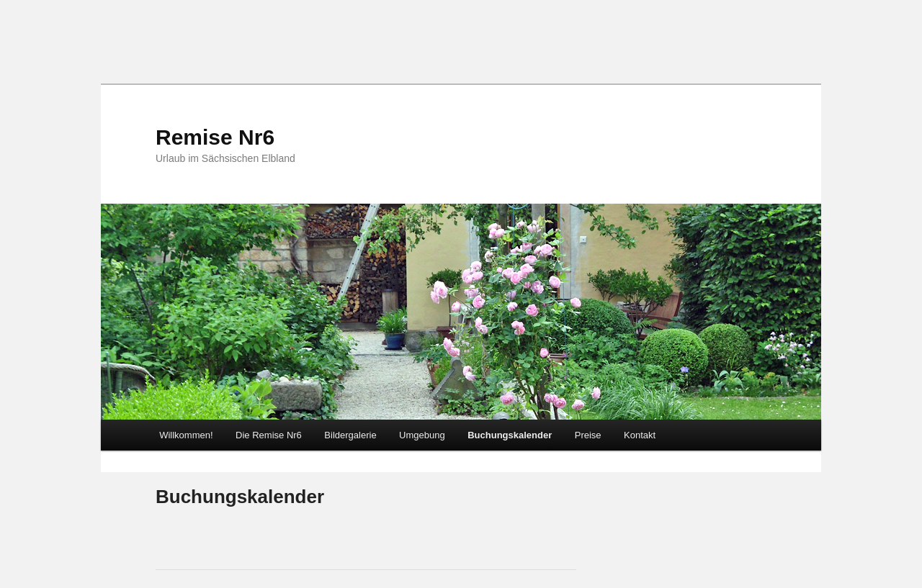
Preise (588, 435)
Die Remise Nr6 (269, 435)
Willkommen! (186, 435)
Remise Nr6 (215, 137)
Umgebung (422, 435)
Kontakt (640, 435)
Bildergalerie (350, 435)
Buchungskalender (510, 435)
